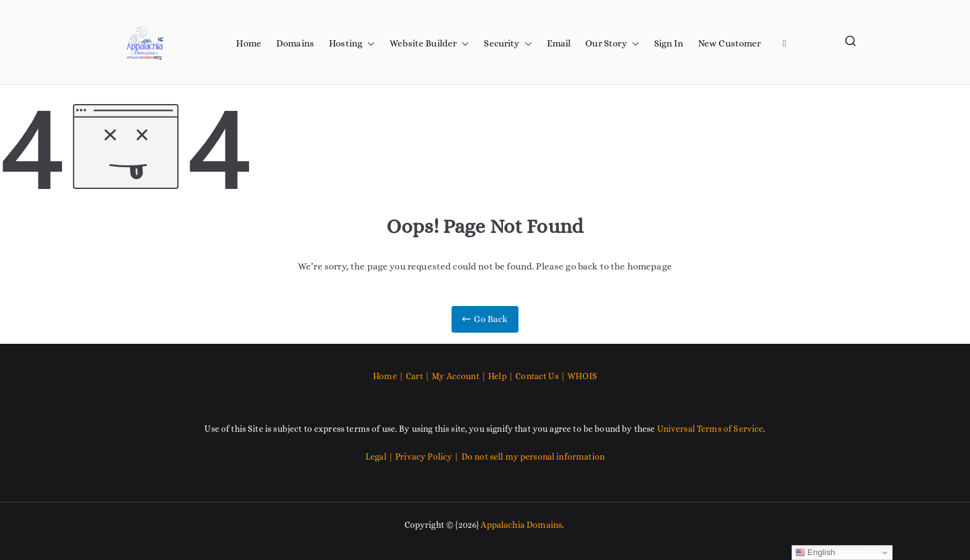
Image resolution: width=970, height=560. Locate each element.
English (815, 553)
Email (559, 43)
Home (249, 43)
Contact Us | (540, 376)
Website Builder (429, 44)
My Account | (460, 376)
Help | (502, 376)
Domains (295, 43)
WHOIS (582, 376)
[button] (369, 44)
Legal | (380, 457)
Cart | (419, 376)
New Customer (730, 43)
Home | (389, 376)
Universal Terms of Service (710, 429)
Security (508, 44)
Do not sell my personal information (533, 457)
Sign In (669, 43)
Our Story (612, 44)
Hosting (352, 44)
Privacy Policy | (428, 457)
